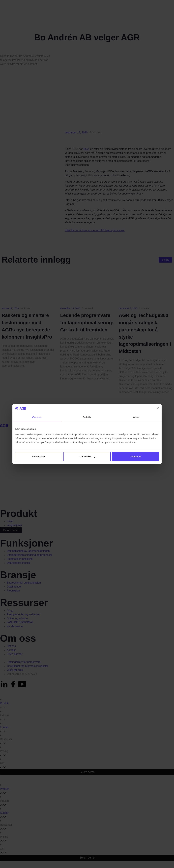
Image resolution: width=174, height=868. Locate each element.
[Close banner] (158, 408)
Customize (87, 456)
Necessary (39, 456)
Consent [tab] (37, 417)
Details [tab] (87, 417)
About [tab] (137, 417)
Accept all (135, 456)
